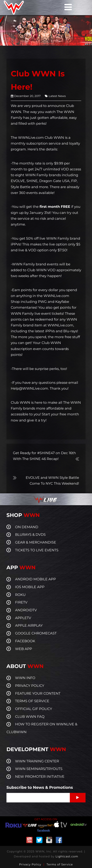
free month (69, 414)
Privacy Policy (30, 865)
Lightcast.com (67, 857)
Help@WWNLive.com (29, 389)
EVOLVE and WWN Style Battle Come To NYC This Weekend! (52, 481)
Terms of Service (60, 865)
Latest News (57, 96)
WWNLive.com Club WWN (41, 138)
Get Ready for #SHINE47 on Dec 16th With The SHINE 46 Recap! (44, 456)
